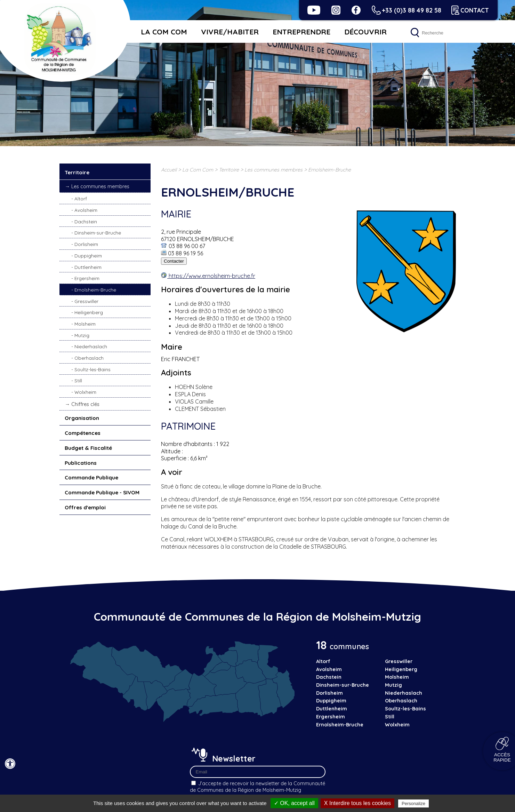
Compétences (83, 433)
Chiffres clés (85, 404)
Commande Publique (91, 477)
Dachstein (86, 221)
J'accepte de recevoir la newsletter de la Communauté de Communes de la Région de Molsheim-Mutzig (257, 787)
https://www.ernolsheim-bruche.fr (211, 276)
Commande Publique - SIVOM (102, 492)
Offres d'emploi (85, 507)
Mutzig (82, 335)
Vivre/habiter (230, 32)
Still (78, 380)
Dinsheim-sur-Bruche (98, 233)
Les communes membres (100, 186)
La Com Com (164, 32)
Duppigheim (88, 256)
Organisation (82, 418)
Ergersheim (87, 278)
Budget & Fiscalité (88, 448)
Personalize (413, 803)
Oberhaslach (89, 358)
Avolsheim (86, 210)
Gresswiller (86, 301)
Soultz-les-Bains (92, 369)
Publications (81, 463)
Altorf (81, 198)
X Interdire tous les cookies (357, 803)
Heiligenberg (89, 312)
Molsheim (85, 324)
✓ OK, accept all (294, 803)
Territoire (77, 172)
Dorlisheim (86, 244)
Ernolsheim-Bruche (95, 290)
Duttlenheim (88, 267)
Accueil (169, 170)
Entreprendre (301, 32)
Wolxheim (85, 392)
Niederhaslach (91, 346)
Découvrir (365, 32)
